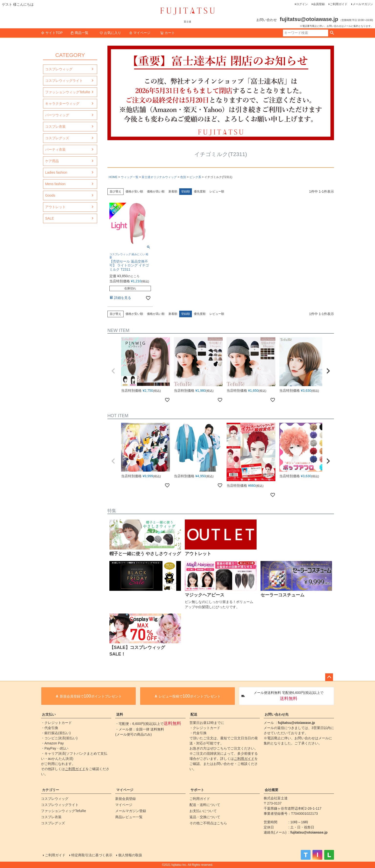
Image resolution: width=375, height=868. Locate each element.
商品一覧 (79, 33)
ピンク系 (195, 177)
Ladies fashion (56, 172)
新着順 (173, 191)
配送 (194, 714)
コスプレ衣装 (55, 127)
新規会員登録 (125, 799)
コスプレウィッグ (59, 69)
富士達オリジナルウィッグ (159, 177)
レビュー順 (217, 191)
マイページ (140, 33)
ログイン (302, 4)
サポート (197, 790)
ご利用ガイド (339, 4)
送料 (120, 714)
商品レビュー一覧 (129, 817)
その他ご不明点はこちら (208, 823)
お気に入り (110, 33)
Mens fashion (55, 184)
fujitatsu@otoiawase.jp (296, 723)
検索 (332, 33)
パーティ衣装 (55, 149)
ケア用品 (52, 161)
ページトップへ (329, 677)
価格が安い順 (134, 191)
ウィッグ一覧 (130, 177)
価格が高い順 (156, 191)
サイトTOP (52, 33)
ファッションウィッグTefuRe (68, 92)
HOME (113, 177)
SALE (50, 218)
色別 (183, 177)
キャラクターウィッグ (62, 104)
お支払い (49, 714)
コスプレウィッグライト (64, 81)
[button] (113, 371)
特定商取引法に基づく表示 (92, 855)
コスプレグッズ (57, 138)
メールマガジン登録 (131, 811)
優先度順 (200, 191)
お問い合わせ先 (277, 714)
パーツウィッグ (57, 115)
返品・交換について (205, 817)
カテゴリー (51, 790)
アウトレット (55, 207)
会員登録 (319, 4)
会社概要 (271, 790)
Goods (50, 195)
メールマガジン (363, 4)
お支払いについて (203, 811)
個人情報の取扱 (130, 855)
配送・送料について (205, 805)
